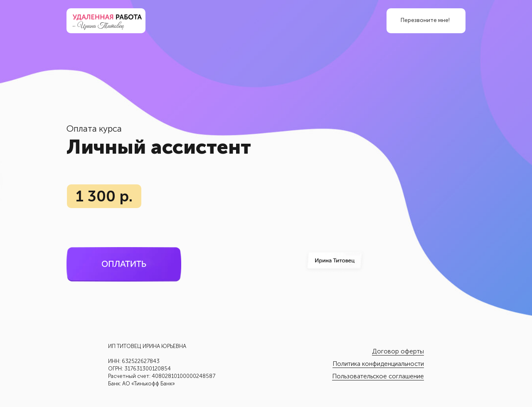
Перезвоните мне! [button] (425, 20)
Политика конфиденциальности (378, 364)
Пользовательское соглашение (378, 376)
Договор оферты (398, 351)
